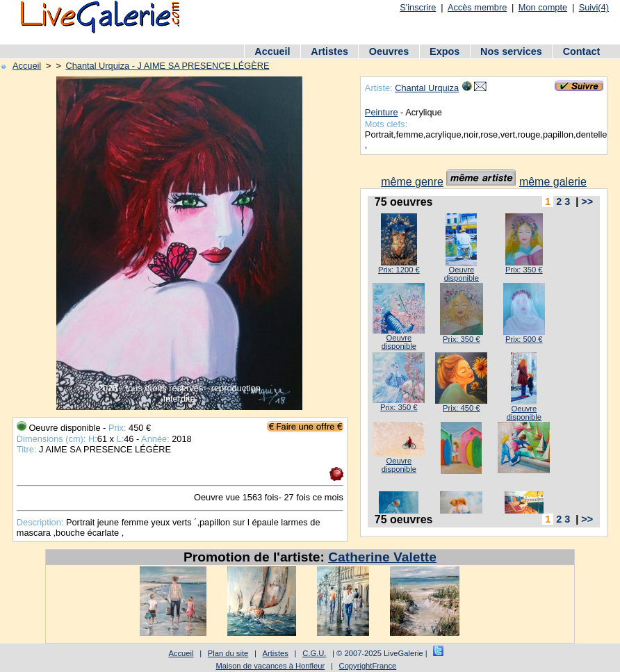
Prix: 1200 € (399, 270)
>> (587, 202)
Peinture (382, 112)
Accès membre (477, 7)
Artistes (329, 51)
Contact (582, 51)
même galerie (553, 182)
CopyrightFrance (368, 666)
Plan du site (228, 653)
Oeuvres (389, 51)
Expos (444, 51)
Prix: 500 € (524, 339)
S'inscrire (418, 7)
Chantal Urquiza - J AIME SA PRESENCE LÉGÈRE (167, 66)
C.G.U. (314, 653)
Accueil (272, 51)
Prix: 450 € (461, 408)
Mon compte (543, 7)
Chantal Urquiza (427, 88)
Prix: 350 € (524, 270)
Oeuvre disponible (462, 274)
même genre (412, 182)
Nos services (511, 51)
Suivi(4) (594, 7)
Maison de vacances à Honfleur (271, 666)
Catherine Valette (382, 557)
